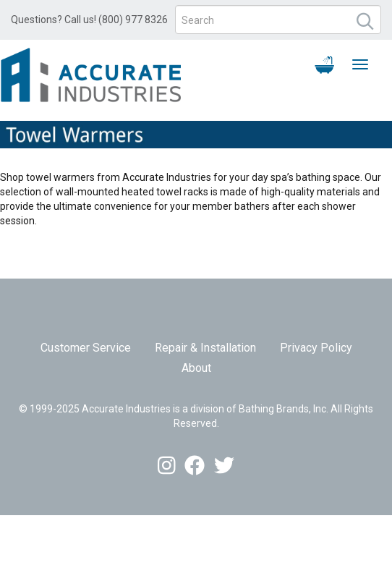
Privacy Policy (316, 348)
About (196, 368)
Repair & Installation (205, 348)
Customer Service (86, 348)
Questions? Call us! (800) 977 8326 (89, 20)
